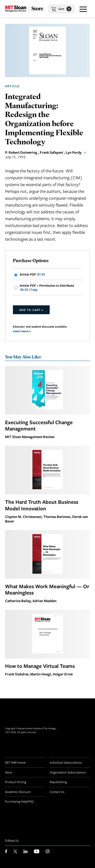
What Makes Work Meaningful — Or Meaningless (47, 589)
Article (12, 86)
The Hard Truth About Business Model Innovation (42, 505)
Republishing (58, 782)
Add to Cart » (31, 310)
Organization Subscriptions (68, 772)
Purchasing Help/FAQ (19, 801)
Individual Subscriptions (66, 762)
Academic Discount (18, 792)
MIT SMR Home (15, 762)
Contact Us (57, 792)
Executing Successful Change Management (39, 425)
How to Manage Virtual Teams (40, 666)
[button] (83, 9)
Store (9, 772)
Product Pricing (16, 782)
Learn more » (22, 331)
